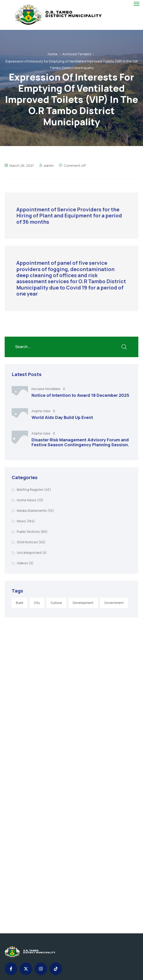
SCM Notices (27, 542)
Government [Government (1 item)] (114, 603)
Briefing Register (30, 490)
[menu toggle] (137, 4)
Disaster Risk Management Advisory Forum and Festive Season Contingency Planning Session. (80, 442)
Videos (22, 563)
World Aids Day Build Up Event (62, 417)
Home (53, 54)
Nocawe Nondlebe (46, 389)
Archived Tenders (77, 54)
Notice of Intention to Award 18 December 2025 (80, 395)
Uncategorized (29, 553)
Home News (27, 500)
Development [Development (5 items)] (83, 603)
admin (49, 166)
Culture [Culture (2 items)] (56, 603)
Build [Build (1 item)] (19, 603)
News (21, 521)
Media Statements (32, 511)
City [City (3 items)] (37, 603)
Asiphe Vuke (41, 411)
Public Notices (28, 532)
